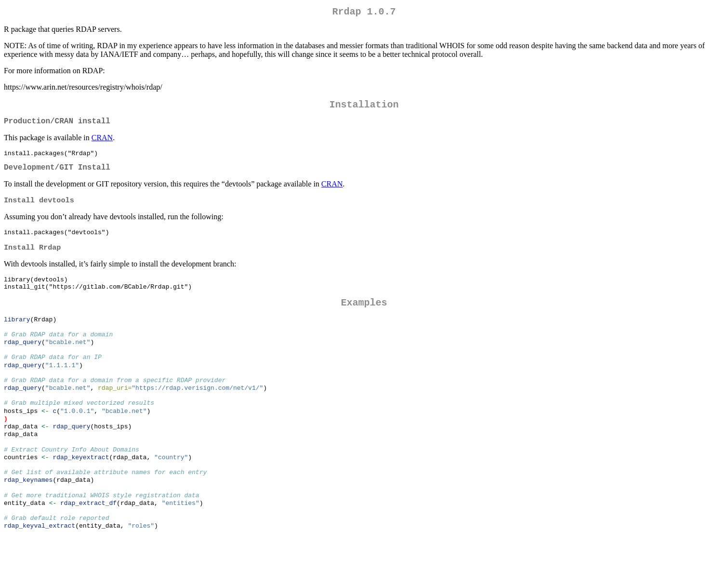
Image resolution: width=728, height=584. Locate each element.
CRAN (102, 143)
